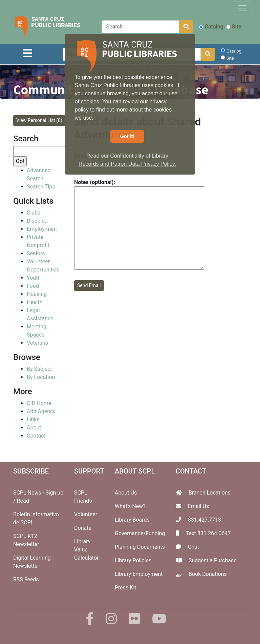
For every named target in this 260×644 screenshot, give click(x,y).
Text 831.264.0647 (208, 533)
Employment (42, 229)
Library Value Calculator (86, 550)
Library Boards (132, 520)
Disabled (37, 221)
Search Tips (41, 187)
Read (23, 501)
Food (33, 286)
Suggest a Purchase (213, 560)
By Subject (39, 369)
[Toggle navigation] (242, 8)
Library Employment (139, 574)
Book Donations (208, 574)
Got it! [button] (127, 136)
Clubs (34, 213)
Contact (36, 436)
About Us (126, 493)
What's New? (130, 506)
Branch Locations (210, 493)
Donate (83, 528)
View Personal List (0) (39, 120)
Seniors (36, 253)
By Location (41, 377)
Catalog (211, 27)
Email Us (198, 506)
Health (35, 302)
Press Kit (126, 588)
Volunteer (86, 514)
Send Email (89, 285)
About (34, 428)
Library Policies (133, 560)
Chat (193, 547)
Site (234, 27)
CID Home (39, 403)
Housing (37, 294)
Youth (34, 278)
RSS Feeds (26, 579)
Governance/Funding (140, 533)
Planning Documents (140, 547)
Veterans (37, 343)
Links (33, 419)
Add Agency (41, 411)
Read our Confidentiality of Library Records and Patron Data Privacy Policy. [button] (127, 160)
